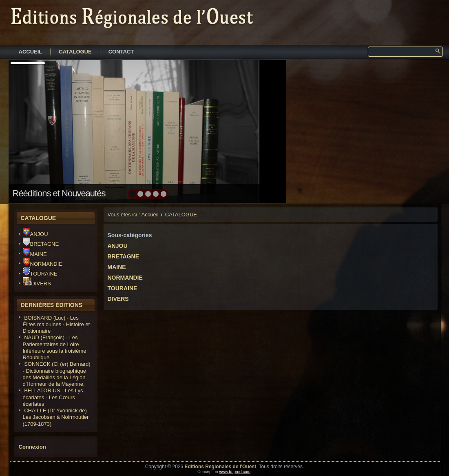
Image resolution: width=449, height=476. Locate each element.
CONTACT (121, 52)
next (262, 131)
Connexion (32, 447)
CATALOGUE (75, 52)
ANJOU (35, 234)
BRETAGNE (41, 244)
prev (32, 131)
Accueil (150, 215)
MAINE (35, 254)
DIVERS (37, 284)
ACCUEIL (31, 52)
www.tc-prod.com (235, 472)
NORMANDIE (43, 264)
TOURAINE (40, 274)
